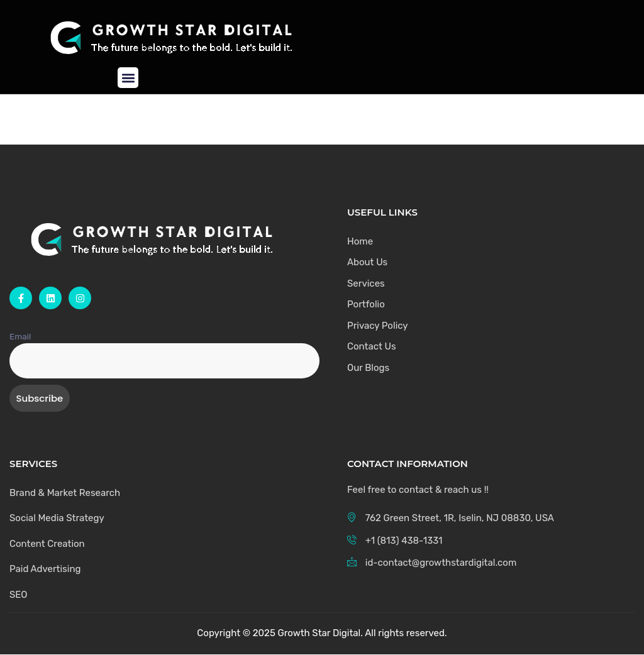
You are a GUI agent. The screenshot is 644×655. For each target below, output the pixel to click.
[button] (128, 78)
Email (20, 336)
